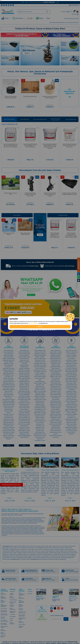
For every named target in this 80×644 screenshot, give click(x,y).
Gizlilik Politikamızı (34, 323)
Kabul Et (40, 327)
